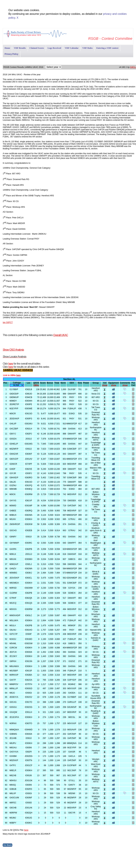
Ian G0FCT (8, 322)
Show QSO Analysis (13, 350)
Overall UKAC (61, 335)
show (105, 385)
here (11, 364)
